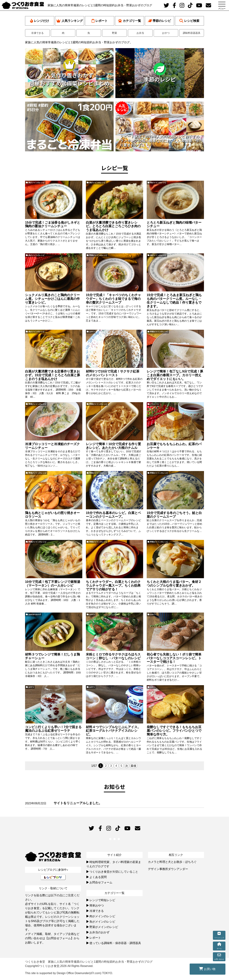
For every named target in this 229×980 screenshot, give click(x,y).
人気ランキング (70, 21)
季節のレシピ (159, 21)
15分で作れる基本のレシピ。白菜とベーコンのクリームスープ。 (113, 515)
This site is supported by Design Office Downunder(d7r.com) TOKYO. (69, 973)
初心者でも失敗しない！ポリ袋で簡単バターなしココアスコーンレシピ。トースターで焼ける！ (174, 658)
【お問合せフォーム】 (59, 938)
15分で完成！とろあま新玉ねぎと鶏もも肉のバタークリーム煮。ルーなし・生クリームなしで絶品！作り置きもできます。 (174, 301)
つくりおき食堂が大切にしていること (114, 872)
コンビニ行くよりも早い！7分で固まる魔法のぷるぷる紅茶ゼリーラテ (53, 729)
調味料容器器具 (192, 33)
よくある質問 (98, 877)
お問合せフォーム (101, 882)
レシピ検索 (189, 21)
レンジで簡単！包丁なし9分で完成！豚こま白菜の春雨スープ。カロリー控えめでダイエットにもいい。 (175, 375)
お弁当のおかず (35, 614)
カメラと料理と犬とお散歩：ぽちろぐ (172, 862)
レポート (100, 21)
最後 (133, 766)
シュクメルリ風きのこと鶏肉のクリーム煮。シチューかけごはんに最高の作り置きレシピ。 (52, 299)
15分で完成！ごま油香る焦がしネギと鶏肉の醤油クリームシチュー (53, 224)
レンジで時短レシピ (102, 900)
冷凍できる (37, 33)
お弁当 (140, 33)
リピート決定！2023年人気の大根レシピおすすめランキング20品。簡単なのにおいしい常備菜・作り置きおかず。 (160, 141)
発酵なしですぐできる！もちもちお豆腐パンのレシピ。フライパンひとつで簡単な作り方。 (174, 731)
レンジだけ (40, 21)
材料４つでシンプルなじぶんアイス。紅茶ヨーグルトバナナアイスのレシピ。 (113, 731)
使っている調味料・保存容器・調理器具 (115, 943)
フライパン (155, 404)
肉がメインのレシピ (36, 183)
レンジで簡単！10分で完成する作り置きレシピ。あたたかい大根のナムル (113, 446)
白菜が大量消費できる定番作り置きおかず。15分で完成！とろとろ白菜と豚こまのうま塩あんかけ (53, 375)
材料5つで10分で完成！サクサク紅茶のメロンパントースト (113, 373)
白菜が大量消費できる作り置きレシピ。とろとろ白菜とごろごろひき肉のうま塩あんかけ (113, 226)
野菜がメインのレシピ (98, 255)
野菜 (114, 33)
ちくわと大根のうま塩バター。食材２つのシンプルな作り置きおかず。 (174, 584)
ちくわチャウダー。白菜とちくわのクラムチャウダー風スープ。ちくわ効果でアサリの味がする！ (113, 586)
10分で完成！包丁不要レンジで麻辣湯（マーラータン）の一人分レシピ (53, 584)
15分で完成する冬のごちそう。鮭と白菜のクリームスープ (174, 515)
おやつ (166, 33)
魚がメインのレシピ (102, 922)
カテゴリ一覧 (130, 21)
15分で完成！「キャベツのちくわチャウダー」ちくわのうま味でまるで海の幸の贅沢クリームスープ (113, 299)
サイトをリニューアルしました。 (78, 803)
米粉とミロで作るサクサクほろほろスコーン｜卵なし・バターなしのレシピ (113, 656)
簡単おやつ (97, 905)
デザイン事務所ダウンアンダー (168, 869)
